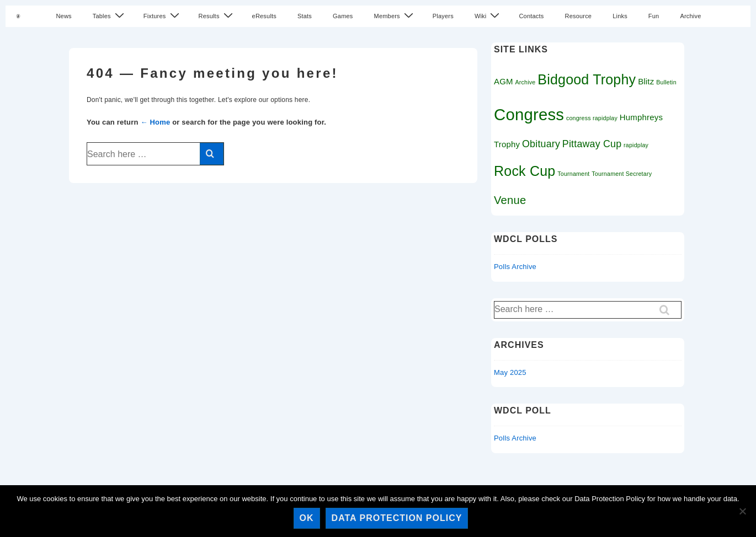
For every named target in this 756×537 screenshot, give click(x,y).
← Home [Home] (155, 122)
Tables (110, 16)
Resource (578, 16)
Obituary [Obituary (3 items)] (541, 144)
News (63, 16)
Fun (654, 16)
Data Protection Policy (397, 518)
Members (395, 16)
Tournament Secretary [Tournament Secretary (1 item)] (622, 174)
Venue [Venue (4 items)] (510, 200)
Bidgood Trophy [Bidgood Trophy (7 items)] (587, 79)
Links (620, 16)
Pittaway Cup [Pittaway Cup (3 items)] (592, 144)
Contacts (531, 16)
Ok (307, 518)
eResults (264, 16)
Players (443, 16)
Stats (305, 16)
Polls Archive (515, 267)
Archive (690, 16)
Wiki (489, 16)
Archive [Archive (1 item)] (526, 82)
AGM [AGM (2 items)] (504, 81)
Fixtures (163, 16)
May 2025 (510, 372)
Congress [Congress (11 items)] (529, 114)
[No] (742, 511)
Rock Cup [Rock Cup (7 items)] (525, 171)
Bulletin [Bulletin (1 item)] (666, 82)
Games (343, 16)
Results (217, 16)
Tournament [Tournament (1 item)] (573, 174)
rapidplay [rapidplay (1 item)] (636, 145)
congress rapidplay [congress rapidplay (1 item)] (592, 118)
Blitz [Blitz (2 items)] (646, 81)
